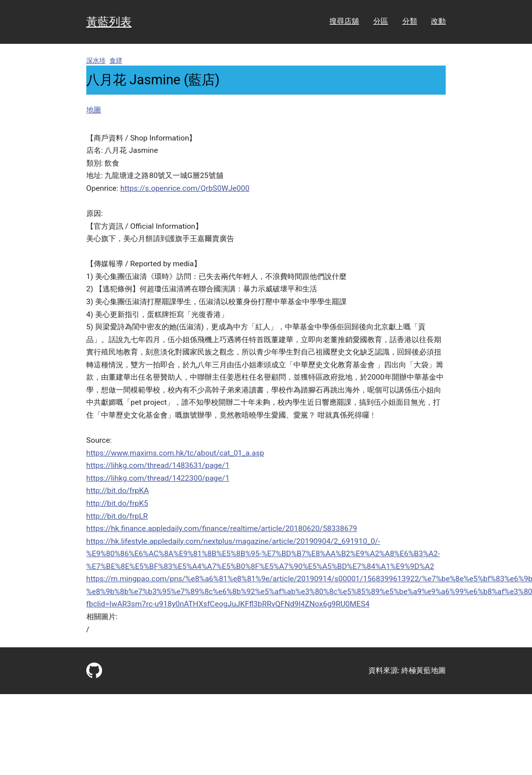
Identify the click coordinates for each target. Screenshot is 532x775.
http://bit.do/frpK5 (117, 503)
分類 (410, 21)
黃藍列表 (109, 22)
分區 (381, 21)
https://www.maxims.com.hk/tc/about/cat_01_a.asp (175, 453)
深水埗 (96, 60)
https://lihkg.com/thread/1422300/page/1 (158, 478)
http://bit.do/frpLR (117, 516)
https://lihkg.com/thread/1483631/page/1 (158, 465)
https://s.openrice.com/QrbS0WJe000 (185, 188)
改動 (438, 21)
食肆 (116, 60)
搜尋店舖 (344, 21)
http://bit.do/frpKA (118, 491)
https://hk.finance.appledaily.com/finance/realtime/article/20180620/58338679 (222, 528)
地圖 (94, 110)
